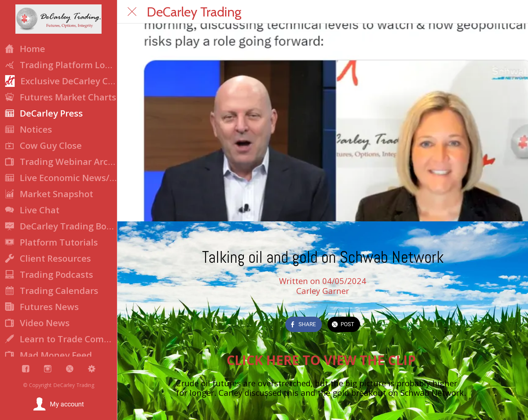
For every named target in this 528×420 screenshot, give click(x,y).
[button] (58, 404)
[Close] (132, 12)
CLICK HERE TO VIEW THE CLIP (323, 360)
